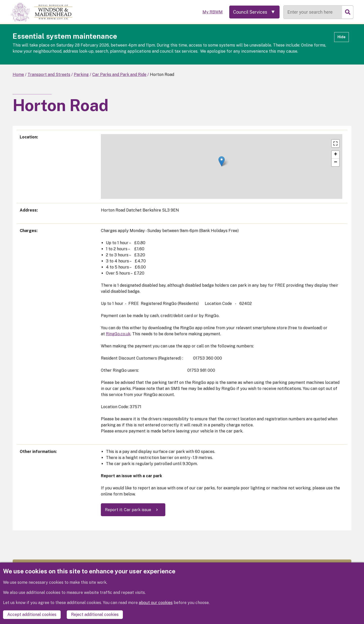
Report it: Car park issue (128, 510)
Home (18, 75)
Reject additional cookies (95, 615)
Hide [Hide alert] (342, 37)
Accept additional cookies (32, 615)
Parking (81, 75)
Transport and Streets (49, 75)
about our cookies (156, 603)
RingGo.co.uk (118, 334)
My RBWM (212, 12)
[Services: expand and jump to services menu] (254, 12)
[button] (222, 161)
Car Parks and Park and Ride (119, 75)
